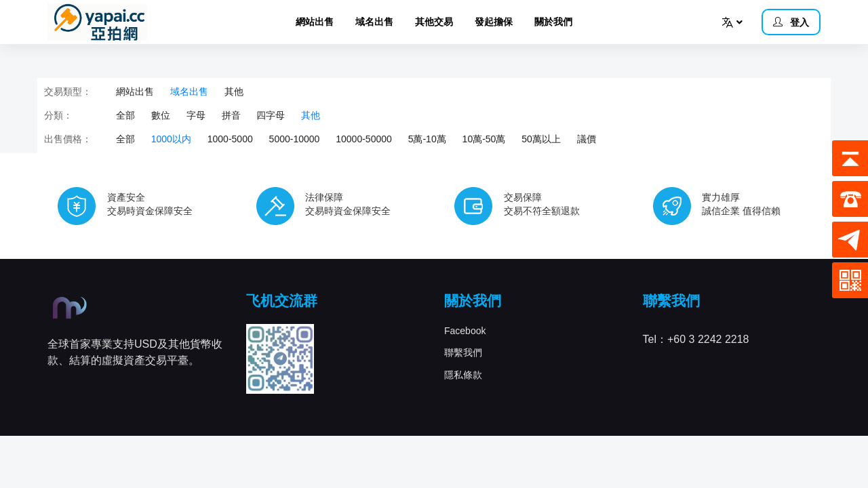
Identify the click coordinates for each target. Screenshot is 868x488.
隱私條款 (463, 375)
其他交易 (434, 22)
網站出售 (315, 22)
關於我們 (553, 22)
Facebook (465, 331)
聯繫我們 (463, 352)
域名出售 (374, 22)
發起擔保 (494, 22)
